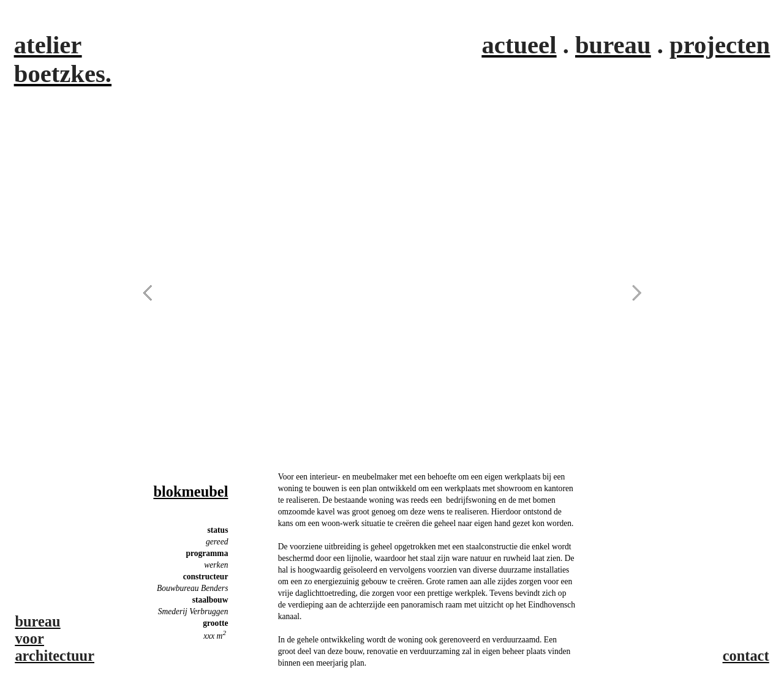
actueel (519, 45)
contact (746, 656)
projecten (720, 45)
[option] (392, 292)
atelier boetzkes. (63, 59)
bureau (613, 45)
